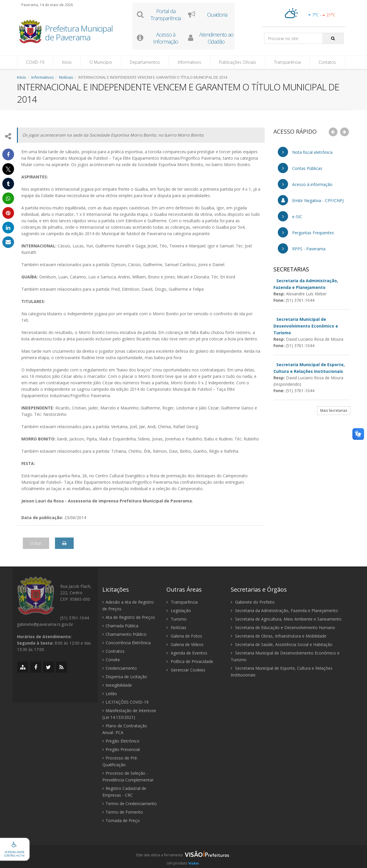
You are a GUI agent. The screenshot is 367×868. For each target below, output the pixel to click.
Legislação (179, 610)
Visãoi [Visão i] (194, 863)
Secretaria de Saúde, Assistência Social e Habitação (282, 644)
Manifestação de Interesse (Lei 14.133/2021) (129, 714)
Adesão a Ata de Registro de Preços (128, 605)
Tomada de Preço (121, 820)
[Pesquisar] (333, 38)
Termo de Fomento (123, 812)
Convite (111, 660)
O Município (101, 62)
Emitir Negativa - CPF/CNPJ (311, 200)
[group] (183, 857)
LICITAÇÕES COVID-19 (125, 702)
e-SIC (290, 216)
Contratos (113, 651)
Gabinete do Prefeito (253, 602)
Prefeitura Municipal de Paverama (79, 33)
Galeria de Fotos (184, 636)
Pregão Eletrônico (121, 741)
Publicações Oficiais (238, 62)
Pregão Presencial (121, 749)
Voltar (36, 543)
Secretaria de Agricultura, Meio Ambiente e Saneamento (286, 619)
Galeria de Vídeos (185, 644)
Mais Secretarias (334, 410)
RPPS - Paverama (302, 248)
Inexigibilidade (117, 685)
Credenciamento (120, 668)
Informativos (189, 62)
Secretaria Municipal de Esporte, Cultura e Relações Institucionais (282, 671)
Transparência (287, 62)
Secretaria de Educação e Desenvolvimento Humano (283, 627)
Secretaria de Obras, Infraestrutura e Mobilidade (279, 636)
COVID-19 (35, 62)
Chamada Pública (120, 626)
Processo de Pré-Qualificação (120, 761)
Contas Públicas (300, 168)
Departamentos (145, 62)
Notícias (66, 77)
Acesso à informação (305, 184)
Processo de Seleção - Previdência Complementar (128, 776)
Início (67, 62)
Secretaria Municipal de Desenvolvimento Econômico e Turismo (285, 656)
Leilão (110, 694)
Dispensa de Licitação (125, 677)
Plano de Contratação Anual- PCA (125, 729)
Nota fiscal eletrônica (305, 152)
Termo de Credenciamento (130, 804)
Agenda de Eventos (187, 653)
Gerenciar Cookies (186, 670)
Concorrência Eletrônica (126, 643)
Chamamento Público (124, 634)
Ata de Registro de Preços (129, 617)
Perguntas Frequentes (306, 232)
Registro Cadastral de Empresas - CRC (124, 792)
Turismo (176, 619)
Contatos (327, 62)
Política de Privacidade (190, 661)
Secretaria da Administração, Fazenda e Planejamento (284, 610)
